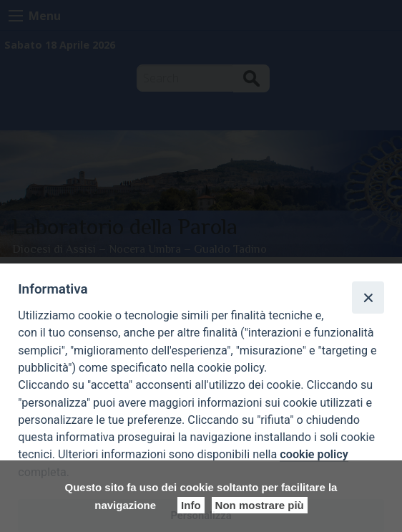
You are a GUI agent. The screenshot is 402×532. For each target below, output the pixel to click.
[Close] (368, 297)
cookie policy (314, 454)
